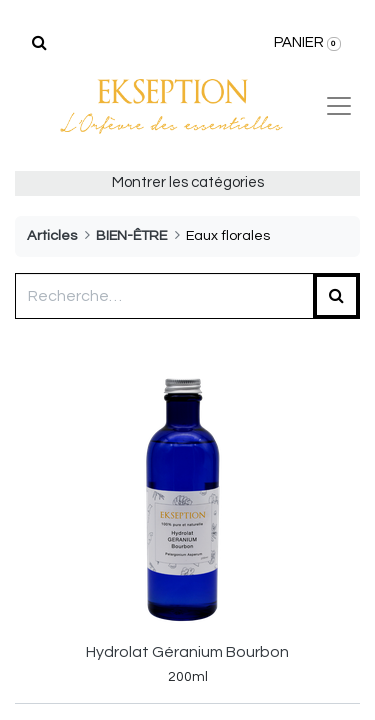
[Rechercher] (39, 43)
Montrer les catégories (188, 182)
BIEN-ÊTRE (131, 235)
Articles (52, 235)
